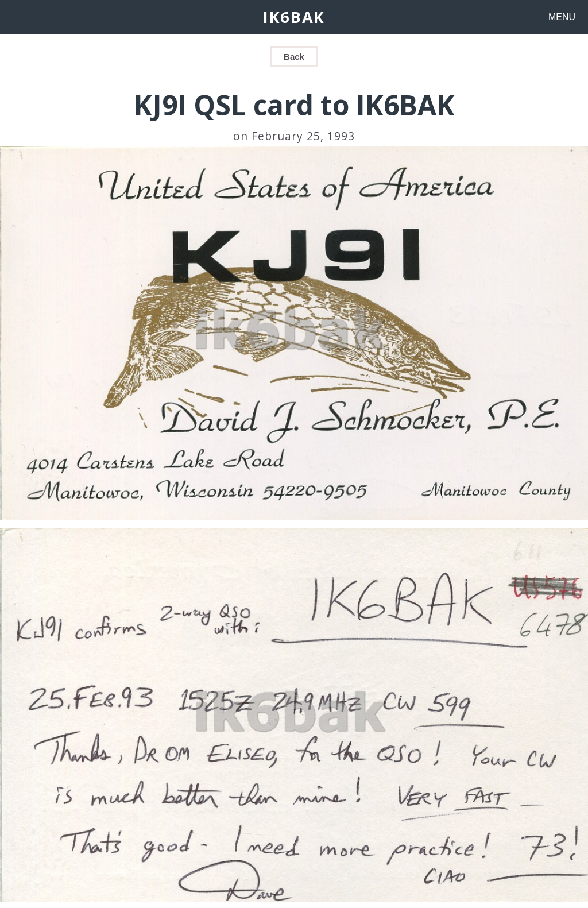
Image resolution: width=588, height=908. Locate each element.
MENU (562, 17)
